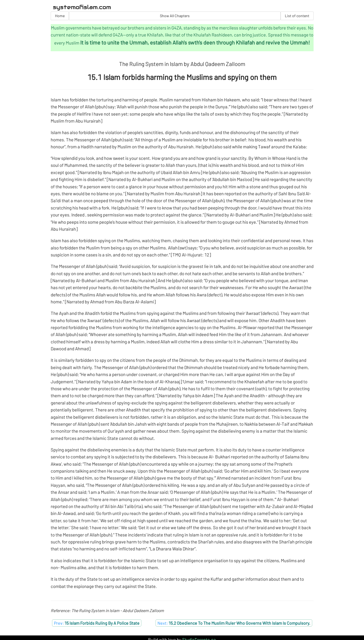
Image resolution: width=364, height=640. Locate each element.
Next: (234, 623)
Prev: (97, 623)
